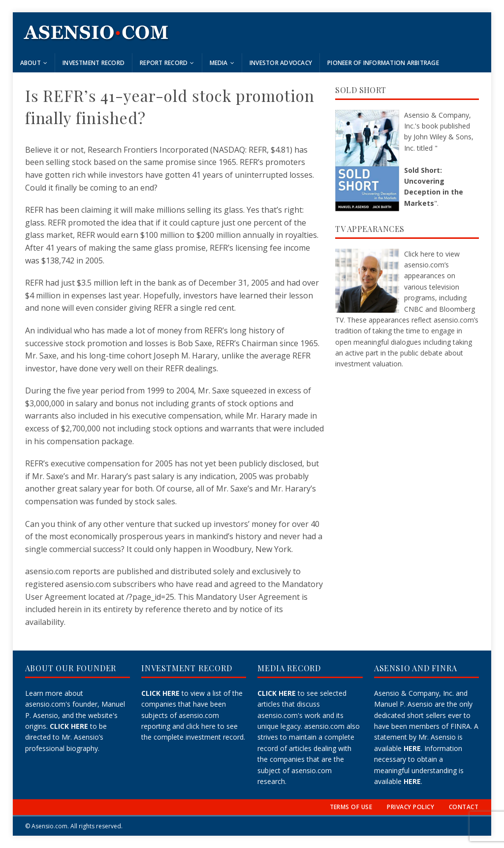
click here (201, 726)
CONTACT (464, 807)
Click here (419, 254)
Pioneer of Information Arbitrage (383, 63)
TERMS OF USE (351, 807)
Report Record (164, 63)
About (31, 63)
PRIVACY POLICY (410, 807)
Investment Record (94, 63)
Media (219, 63)
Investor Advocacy (281, 63)
